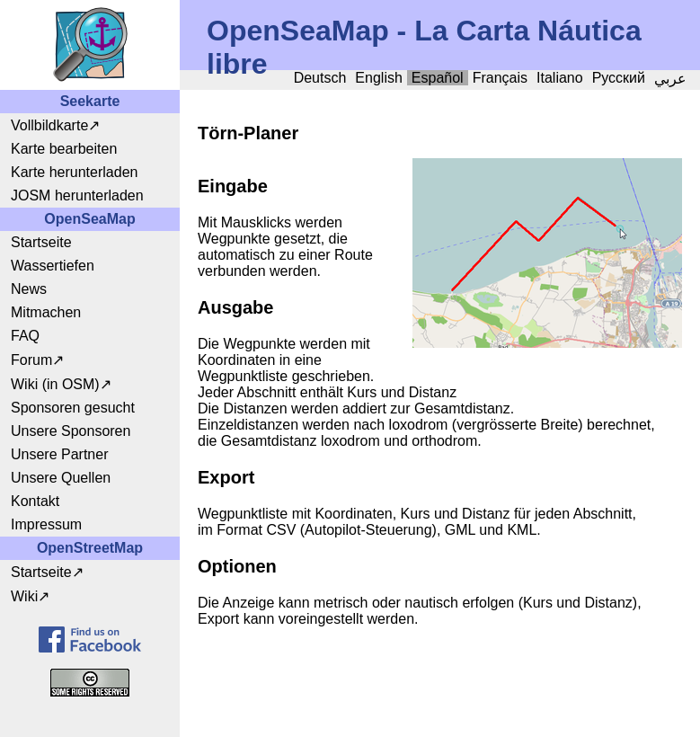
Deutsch (320, 78)
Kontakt (35, 501)
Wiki (24, 596)
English (378, 78)
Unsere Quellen (61, 478)
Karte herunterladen (74, 172)
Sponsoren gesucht (73, 408)
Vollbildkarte (49, 125)
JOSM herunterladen (77, 195)
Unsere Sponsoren (71, 431)
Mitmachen (46, 312)
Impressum (46, 524)
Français (500, 78)
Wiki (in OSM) (55, 384)
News (29, 289)
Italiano (560, 78)
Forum (31, 360)
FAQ (25, 336)
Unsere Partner (60, 454)
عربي (670, 79)
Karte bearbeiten (64, 149)
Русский (619, 78)
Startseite (41, 242)
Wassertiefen (53, 266)
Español (438, 78)
